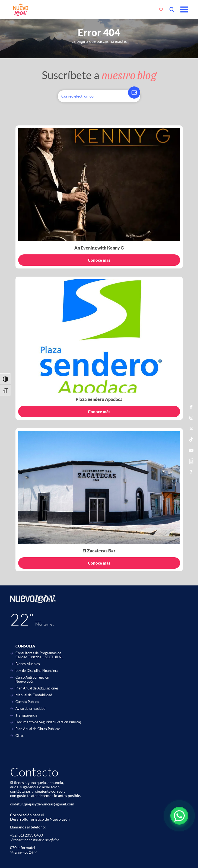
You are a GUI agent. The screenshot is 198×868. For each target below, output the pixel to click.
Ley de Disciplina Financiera (37, 671)
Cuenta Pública (27, 702)
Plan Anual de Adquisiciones (37, 688)
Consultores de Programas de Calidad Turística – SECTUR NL (39, 655)
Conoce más (99, 260)
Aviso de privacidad (30, 709)
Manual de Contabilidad (34, 695)
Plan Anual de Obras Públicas (38, 729)
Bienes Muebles (28, 664)
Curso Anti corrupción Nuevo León (32, 679)
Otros (20, 736)
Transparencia (26, 715)
